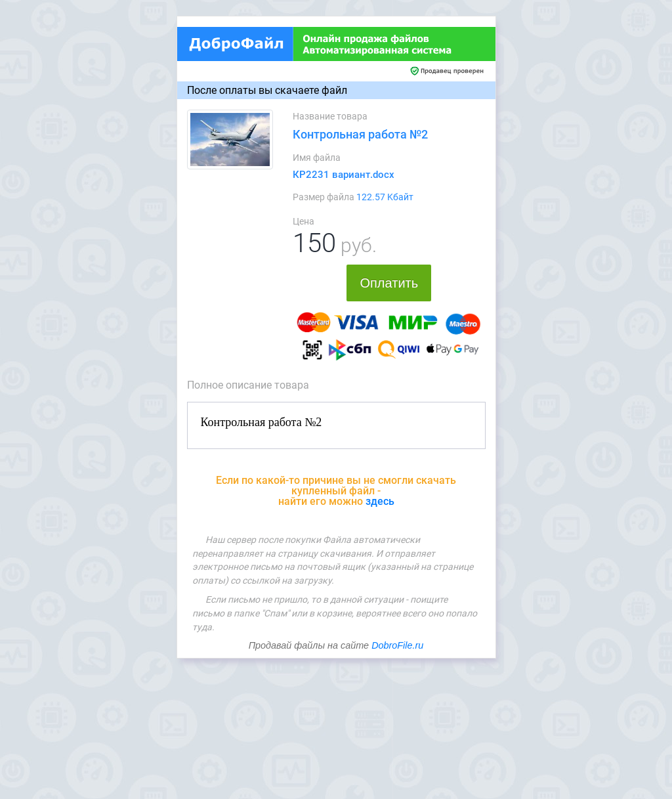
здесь (380, 501)
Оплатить (389, 283)
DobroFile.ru (397, 645)
